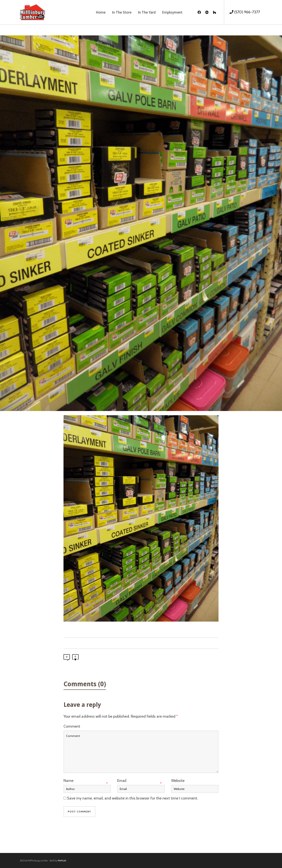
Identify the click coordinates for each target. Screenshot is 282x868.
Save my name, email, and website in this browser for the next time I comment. (133, 798)
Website (178, 781)
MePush (62, 861)
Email (122, 781)
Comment (72, 726)
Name (68, 781)
